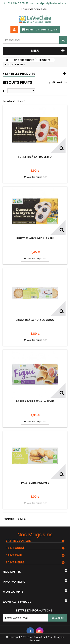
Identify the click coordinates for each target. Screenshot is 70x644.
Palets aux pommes (35, 483)
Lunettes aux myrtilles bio (35, 238)
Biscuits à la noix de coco (35, 320)
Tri (5, 91)
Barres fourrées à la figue (35, 401)
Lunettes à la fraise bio (35, 157)
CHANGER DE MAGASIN (35, 9)
